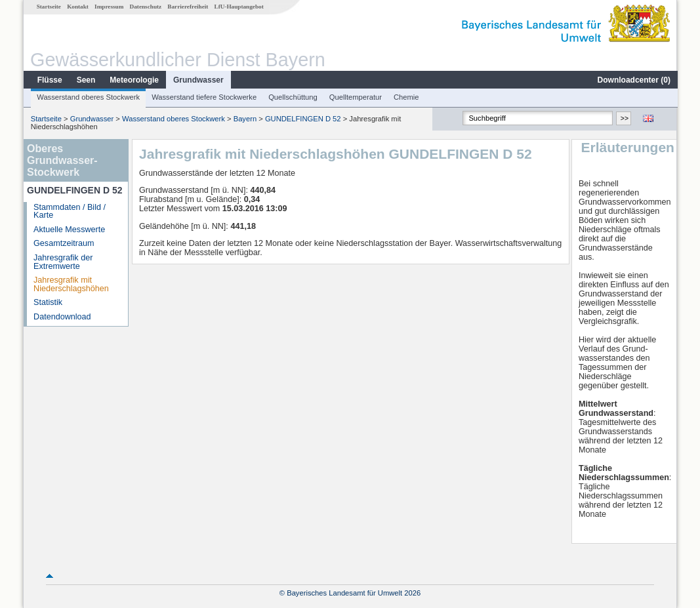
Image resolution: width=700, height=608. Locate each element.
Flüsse (49, 80)
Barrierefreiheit (187, 7)
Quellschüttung (292, 97)
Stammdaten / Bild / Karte (69, 212)
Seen (86, 80)
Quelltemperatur (355, 97)
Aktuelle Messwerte (69, 230)
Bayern (244, 119)
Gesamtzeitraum (63, 243)
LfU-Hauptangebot (238, 7)
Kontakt (77, 7)
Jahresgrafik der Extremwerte (62, 262)
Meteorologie (134, 80)
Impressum (108, 7)
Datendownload (62, 317)
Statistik (47, 302)
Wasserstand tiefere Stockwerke (203, 97)
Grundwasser (198, 80)
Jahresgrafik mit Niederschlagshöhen (71, 284)
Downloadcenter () (633, 80)
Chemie (406, 97)
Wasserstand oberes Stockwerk (88, 97)
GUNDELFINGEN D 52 (302, 119)
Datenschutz (145, 7)
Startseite (48, 7)
